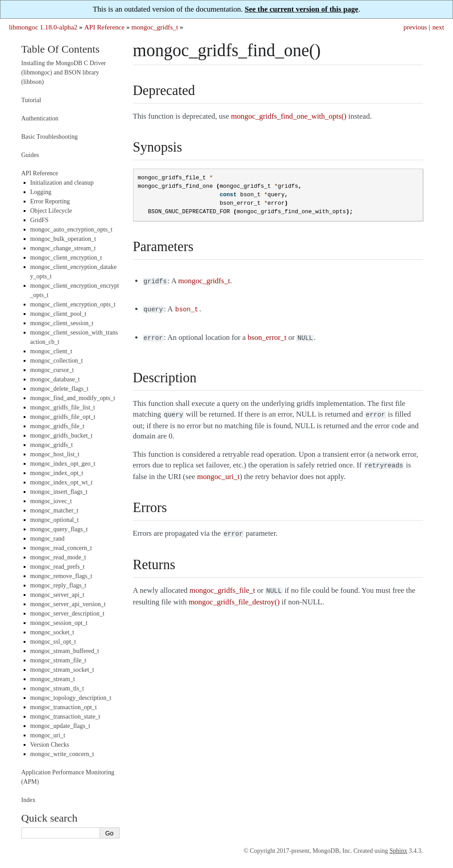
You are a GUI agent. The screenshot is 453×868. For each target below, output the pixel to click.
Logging (41, 192)
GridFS (39, 220)
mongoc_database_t (55, 379)
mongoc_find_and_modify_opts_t (73, 398)
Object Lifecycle (51, 211)
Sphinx (399, 851)
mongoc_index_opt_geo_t (63, 464)
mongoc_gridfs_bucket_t (62, 436)
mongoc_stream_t (53, 679)
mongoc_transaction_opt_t (64, 707)
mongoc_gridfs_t (155, 27)
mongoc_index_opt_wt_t (62, 482)
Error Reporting (50, 201)
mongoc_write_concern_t (62, 754)
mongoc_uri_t (48, 735)
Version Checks (50, 745)
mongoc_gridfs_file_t (57, 426)
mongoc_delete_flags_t (60, 389)
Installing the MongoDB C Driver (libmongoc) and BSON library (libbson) (64, 72)
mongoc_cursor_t (52, 370)
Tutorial (31, 100)
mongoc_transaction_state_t (65, 717)
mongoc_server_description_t (67, 614)
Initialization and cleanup (62, 183)
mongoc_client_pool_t (58, 314)
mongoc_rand (48, 539)
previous (415, 27)
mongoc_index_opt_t (57, 473)
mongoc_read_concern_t (61, 548)
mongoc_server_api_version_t (68, 604)
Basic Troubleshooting (50, 137)
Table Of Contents (61, 49)
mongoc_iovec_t (51, 501)
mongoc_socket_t (52, 632)
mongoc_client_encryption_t (66, 258)
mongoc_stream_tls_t (57, 688)
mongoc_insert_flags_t (59, 492)
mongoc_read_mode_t (58, 557)
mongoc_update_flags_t (60, 726)
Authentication (40, 118)
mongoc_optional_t (55, 520)
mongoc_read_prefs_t (58, 567)
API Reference (104, 27)
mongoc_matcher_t (54, 510)
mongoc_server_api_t (57, 595)
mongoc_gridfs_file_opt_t (63, 417)
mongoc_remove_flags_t (61, 576)
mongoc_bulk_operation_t (63, 239)
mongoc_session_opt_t (59, 623)
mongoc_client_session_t (62, 323)
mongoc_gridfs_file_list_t (63, 407)
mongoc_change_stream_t (63, 248)
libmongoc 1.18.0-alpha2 (43, 27)
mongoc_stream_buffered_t (65, 651)
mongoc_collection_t (57, 361)
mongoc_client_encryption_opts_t (73, 304)
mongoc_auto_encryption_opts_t (71, 229)
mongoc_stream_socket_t (62, 670)
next (438, 27)
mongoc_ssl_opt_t (53, 642)
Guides (30, 155)
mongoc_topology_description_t (71, 698)
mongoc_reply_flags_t (58, 585)
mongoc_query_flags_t (59, 529)
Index (29, 800)
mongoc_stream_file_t (58, 660)
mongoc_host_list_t (55, 454)
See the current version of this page (301, 9)
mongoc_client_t (51, 351)
